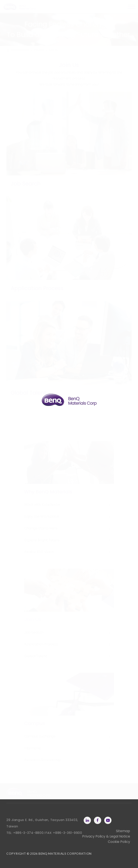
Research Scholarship (42, 760)
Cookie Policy (119, 842)
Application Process (41, 644)
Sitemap (123, 831)
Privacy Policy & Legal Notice (106, 836)
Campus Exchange (40, 736)
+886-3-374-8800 (28, 833)
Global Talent (36, 656)
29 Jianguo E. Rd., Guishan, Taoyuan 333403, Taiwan (42, 823)
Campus (35, 723)
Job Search (34, 632)
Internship (33, 748)
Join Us (33, 619)
